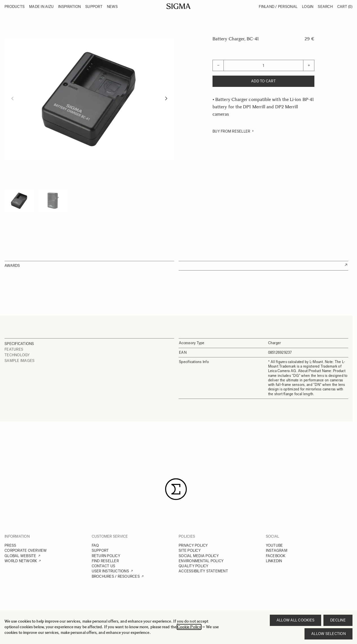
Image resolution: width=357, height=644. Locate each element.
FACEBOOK (276, 556)
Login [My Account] (308, 7)
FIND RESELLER (105, 561)
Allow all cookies (295, 620)
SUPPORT (100, 550)
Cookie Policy (189, 627)
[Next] (166, 98)
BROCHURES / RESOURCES (116, 576)
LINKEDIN (274, 561)
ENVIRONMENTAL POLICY (201, 561)
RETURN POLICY (106, 556)
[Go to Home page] (178, 6)
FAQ (95, 545)
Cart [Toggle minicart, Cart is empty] (345, 7)
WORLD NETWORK (21, 561)
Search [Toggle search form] (325, 7)
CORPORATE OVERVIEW (26, 550)
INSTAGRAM (277, 550)
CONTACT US (104, 566)
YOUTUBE (274, 545)
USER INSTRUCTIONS (110, 571)
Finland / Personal (278, 7)
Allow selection (328, 634)
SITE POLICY (190, 550)
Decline (338, 620)
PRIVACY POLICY (193, 545)
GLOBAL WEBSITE (20, 556)
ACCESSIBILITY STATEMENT (203, 571)
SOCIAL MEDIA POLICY (199, 556)
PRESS (10, 545)
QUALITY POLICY (194, 566)
